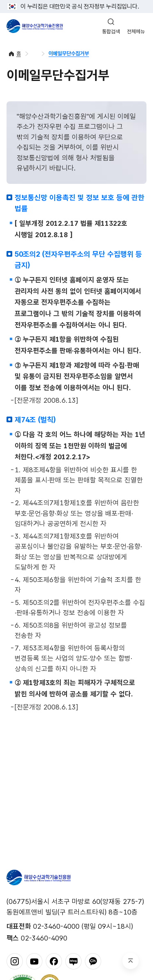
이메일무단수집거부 (69, 53)
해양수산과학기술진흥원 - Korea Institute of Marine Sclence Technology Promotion (35, 26)
